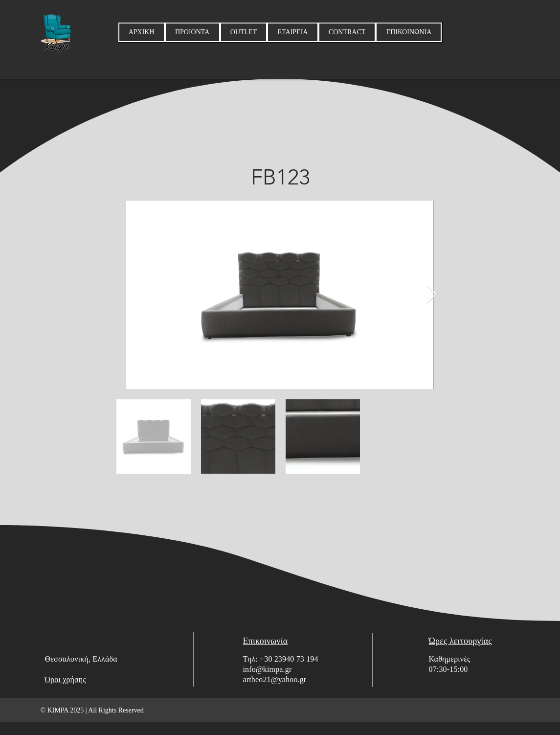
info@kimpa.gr (268, 669)
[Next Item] (432, 295)
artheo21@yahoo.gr (275, 679)
